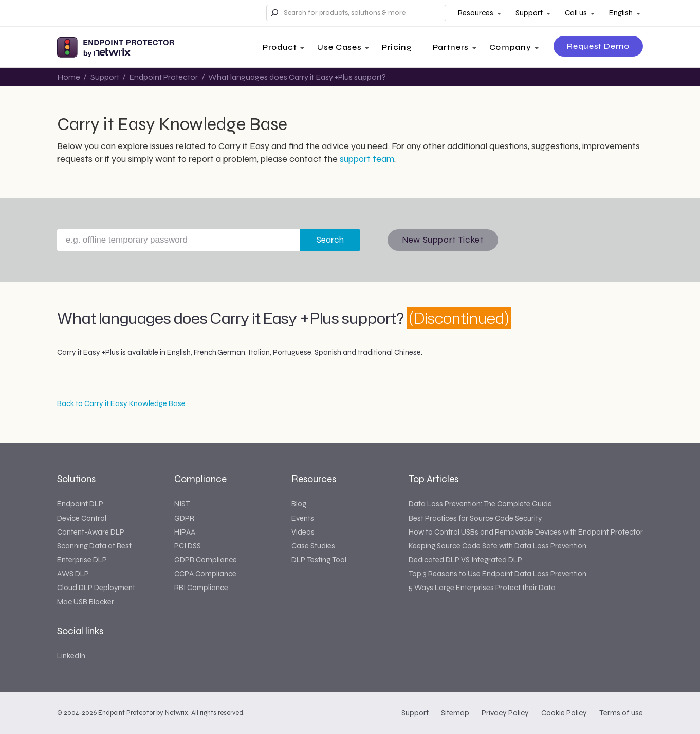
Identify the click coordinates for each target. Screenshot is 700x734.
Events (303, 518)
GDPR (184, 518)
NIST (182, 504)
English (621, 13)
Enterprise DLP (82, 560)
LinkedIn (71, 656)
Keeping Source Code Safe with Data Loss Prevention (498, 546)
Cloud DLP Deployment (96, 588)
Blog (299, 504)
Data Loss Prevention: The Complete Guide (480, 504)
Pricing (397, 47)
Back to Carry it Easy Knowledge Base (121, 403)
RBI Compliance (201, 588)
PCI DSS (188, 546)
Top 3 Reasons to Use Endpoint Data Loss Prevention (498, 574)
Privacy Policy (505, 713)
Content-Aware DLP (91, 532)
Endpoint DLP (80, 504)
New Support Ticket (443, 240)
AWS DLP (73, 574)
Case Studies (313, 546)
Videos (303, 532)
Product (280, 47)
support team (367, 159)
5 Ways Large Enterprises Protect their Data (482, 588)
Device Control (82, 518)
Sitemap (455, 713)
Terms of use (621, 713)
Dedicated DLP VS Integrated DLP (465, 560)
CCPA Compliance (205, 574)
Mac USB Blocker (86, 602)
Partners (451, 47)
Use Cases (339, 47)
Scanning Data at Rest (94, 546)
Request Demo (598, 46)
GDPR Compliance (206, 560)
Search (330, 240)
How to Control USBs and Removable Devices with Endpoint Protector (526, 532)
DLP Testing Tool (319, 560)
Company (510, 47)
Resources (476, 13)
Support (529, 13)
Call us (576, 13)
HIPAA (185, 532)
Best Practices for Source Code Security (475, 518)
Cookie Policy (564, 713)
